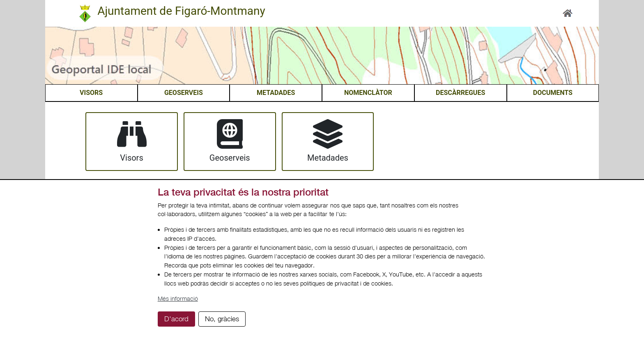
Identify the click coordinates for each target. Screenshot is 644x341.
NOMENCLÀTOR (368, 93)
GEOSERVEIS (184, 93)
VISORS (91, 93)
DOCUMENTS (553, 93)
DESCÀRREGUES (460, 93)
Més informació (178, 298)
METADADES (276, 93)
